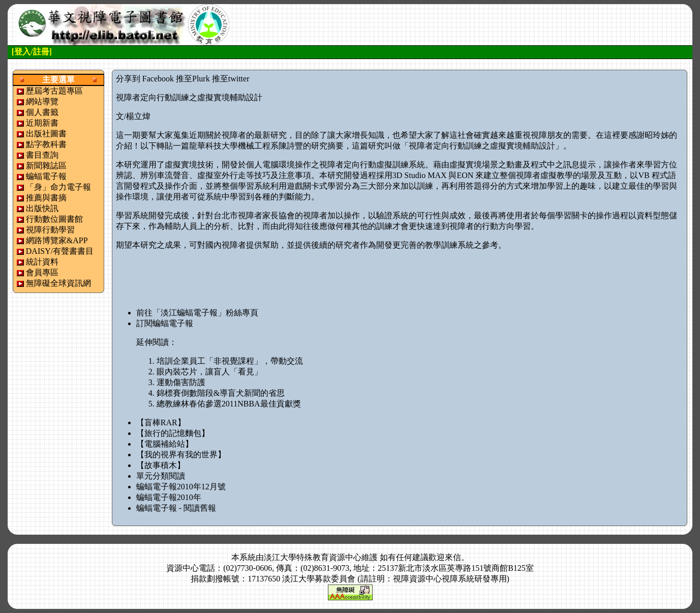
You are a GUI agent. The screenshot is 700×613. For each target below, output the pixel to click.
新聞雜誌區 (46, 166)
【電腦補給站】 (165, 444)
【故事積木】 (161, 465)
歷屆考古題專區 (54, 91)
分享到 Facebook (145, 79)
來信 (453, 557)
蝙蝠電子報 (46, 176)
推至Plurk (193, 79)
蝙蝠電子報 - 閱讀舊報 (176, 508)
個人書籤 (42, 112)
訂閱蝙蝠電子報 (165, 323)
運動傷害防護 (181, 382)
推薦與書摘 (46, 198)
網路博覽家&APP (57, 240)
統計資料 (42, 262)
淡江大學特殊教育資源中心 (313, 557)
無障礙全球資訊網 (58, 283)
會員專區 (42, 272)
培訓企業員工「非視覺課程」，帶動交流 (230, 361)
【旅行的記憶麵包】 (173, 433)
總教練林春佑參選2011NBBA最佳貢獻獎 (229, 404)
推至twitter (231, 79)
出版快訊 (42, 208)
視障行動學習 (50, 230)
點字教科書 (46, 144)
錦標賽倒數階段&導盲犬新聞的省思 (221, 393)
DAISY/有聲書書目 (60, 251)
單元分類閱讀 (161, 476)
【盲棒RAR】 (161, 422)
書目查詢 (42, 155)
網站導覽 (42, 101)
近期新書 (42, 123)
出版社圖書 (46, 134)
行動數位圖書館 (54, 219)
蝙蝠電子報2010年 (169, 497)
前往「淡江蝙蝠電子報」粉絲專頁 (197, 313)
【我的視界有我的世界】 (181, 455)
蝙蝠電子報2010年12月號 (181, 487)
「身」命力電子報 (58, 187)
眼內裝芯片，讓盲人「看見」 (209, 372)
